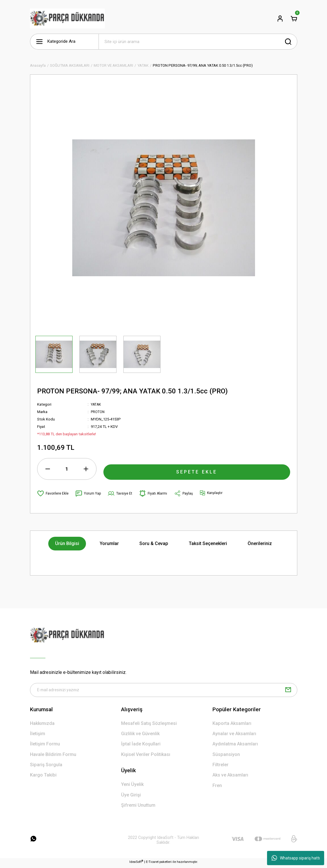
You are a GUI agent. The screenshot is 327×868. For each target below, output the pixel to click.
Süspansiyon (226, 756)
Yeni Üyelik (132, 787)
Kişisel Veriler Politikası (146, 756)
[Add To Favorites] (53, 493)
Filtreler (220, 767)
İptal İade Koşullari (141, 746)
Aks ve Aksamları (230, 777)
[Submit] (288, 691)
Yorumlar (109, 543)
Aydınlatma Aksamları (235, 746)
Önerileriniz (260, 543)
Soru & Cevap (154, 543)
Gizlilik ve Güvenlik (140, 736)
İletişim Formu (45, 746)
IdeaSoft (136, 864)
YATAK (96, 404)
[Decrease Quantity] (48, 469)
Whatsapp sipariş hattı (296, 858)
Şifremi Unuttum (138, 807)
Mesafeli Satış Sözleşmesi (149, 725)
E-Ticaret (152, 864)
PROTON (98, 412)
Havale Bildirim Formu (53, 756)
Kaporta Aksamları (232, 725)
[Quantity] (67, 469)
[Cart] (294, 19)
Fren (217, 787)
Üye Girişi (131, 797)
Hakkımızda (42, 725)
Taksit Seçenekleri (208, 543)
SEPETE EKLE (197, 469)
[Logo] (68, 19)
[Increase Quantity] (86, 469)
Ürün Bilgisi (67, 543)
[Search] (198, 42)
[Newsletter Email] (164, 691)
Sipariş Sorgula (46, 767)
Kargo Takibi (43, 777)
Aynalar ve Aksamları (234, 736)
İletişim (38, 736)
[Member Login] (280, 19)
